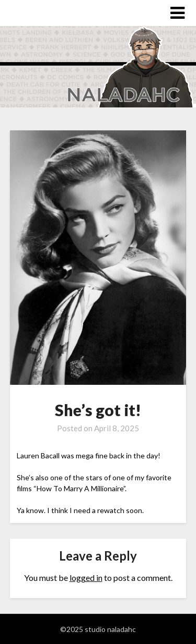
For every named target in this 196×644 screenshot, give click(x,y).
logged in (86, 578)
